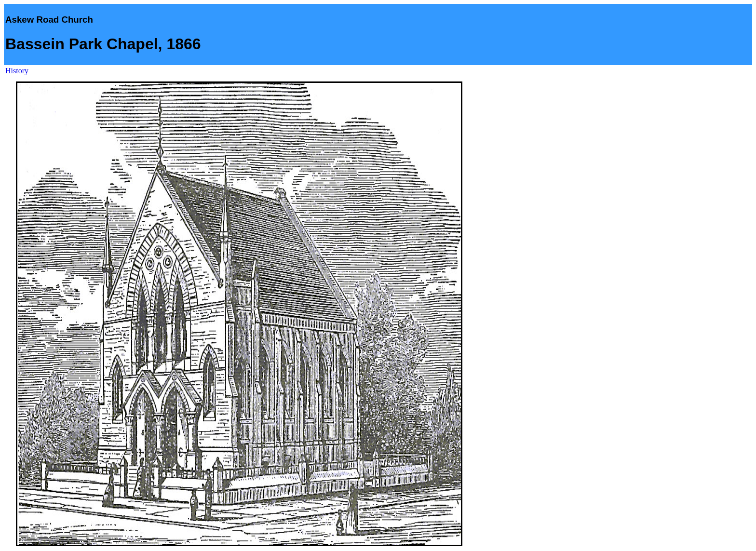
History (17, 71)
